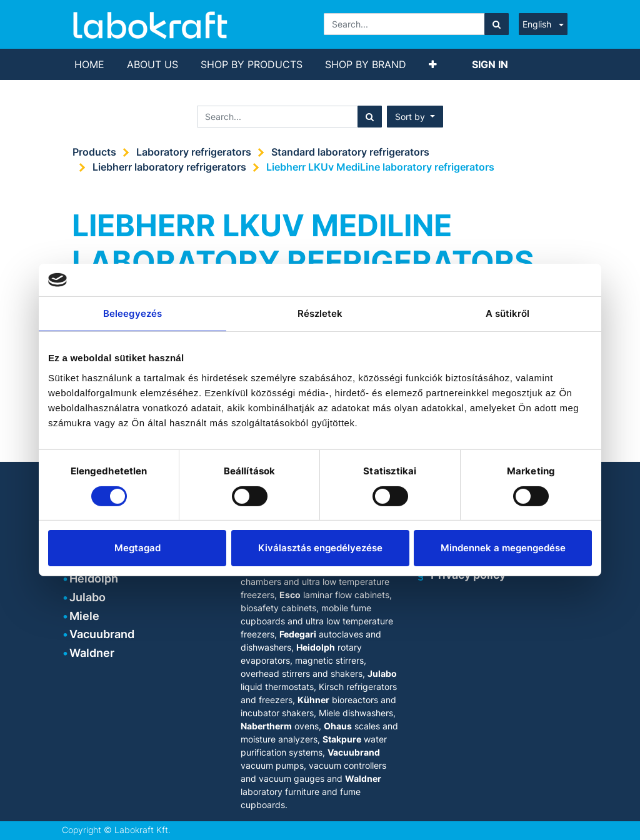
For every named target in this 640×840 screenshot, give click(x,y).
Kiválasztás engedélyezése (320, 548)
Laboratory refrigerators (194, 152)
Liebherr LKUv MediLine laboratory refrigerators (380, 167)
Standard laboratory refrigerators (350, 152)
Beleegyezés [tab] (132, 313)
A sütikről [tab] (508, 313)
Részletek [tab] (320, 313)
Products (94, 152)
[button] (433, 64)
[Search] (497, 24)
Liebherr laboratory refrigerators (169, 167)
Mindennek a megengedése (503, 548)
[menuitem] (89, 64)
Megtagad (137, 548)
